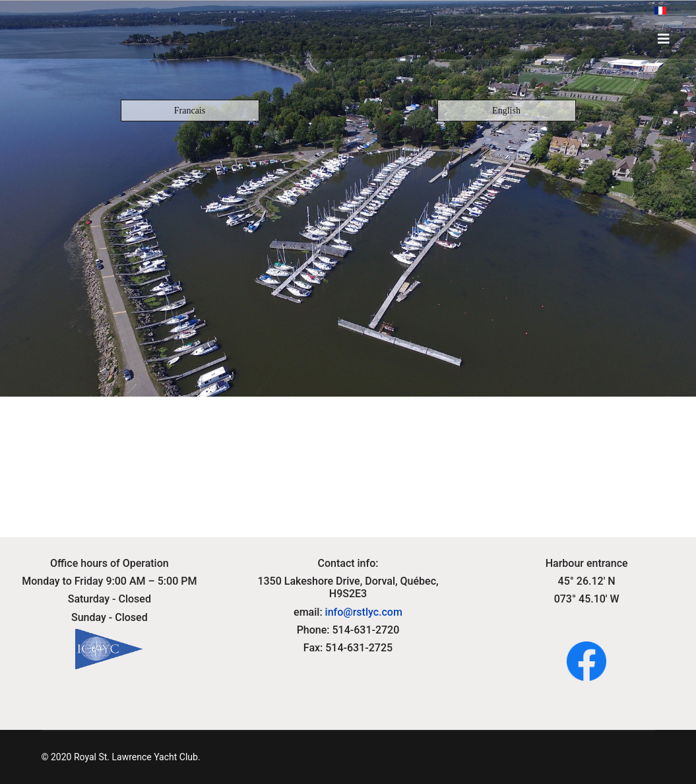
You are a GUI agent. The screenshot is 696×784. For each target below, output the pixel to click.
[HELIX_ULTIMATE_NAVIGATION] (664, 39)
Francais (190, 111)
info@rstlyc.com (364, 612)
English (506, 111)
